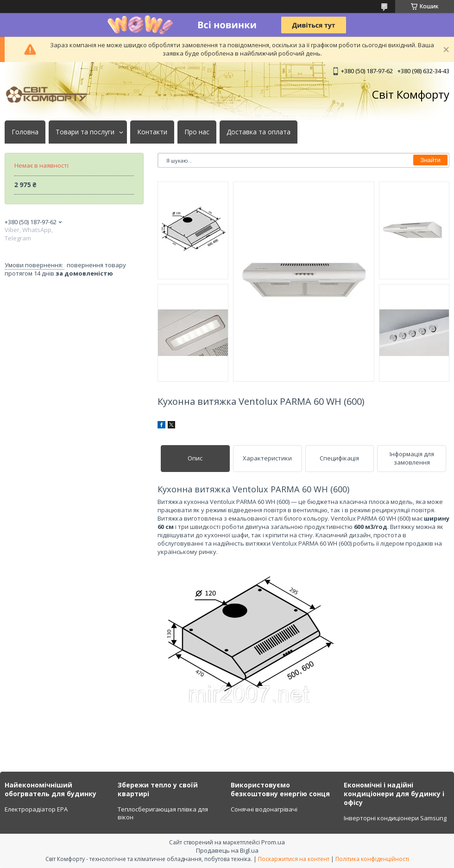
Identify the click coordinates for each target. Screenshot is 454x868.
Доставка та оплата (259, 132)
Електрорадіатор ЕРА (36, 809)
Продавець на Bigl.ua (227, 850)
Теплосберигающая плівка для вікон (163, 813)
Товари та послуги (85, 132)
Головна (25, 132)
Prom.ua (273, 842)
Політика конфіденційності (372, 859)
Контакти (152, 132)
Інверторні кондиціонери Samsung (395, 818)
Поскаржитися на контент (294, 859)
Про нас (197, 132)
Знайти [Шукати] (430, 160)
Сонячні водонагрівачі (264, 809)
